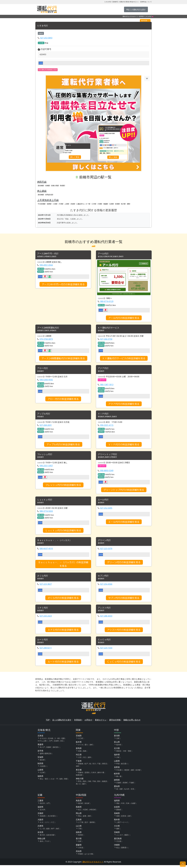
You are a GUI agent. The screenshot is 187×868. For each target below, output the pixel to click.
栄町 (78, 769)
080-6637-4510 (46, 551)
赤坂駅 (73, 204)
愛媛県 (79, 848)
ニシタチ (120, 838)
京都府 (40, 816)
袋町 (132, 773)
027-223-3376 (106, 551)
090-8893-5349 (107, 472)
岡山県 (79, 816)
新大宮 (42, 838)
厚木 (99, 784)
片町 (118, 760)
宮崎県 (117, 835)
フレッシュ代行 (46, 456)
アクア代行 (104, 369)
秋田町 (81, 838)
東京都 (79, 773)
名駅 (121, 792)
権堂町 (127, 773)
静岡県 (117, 783)
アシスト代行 (105, 610)
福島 (61, 782)
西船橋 (81, 766)
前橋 (80, 754)
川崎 (89, 784)
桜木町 (119, 747)
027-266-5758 (106, 340)
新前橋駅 (41, 186)
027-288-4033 (106, 619)
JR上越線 (42, 191)
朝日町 (81, 806)
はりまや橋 (89, 857)
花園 (63, 741)
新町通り (56, 750)
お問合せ (88, 723)
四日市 (42, 806)
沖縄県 (117, 848)
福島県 (40, 779)
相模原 (104, 784)
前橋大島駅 (55, 186)
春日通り (124, 766)
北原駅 (112, 204)
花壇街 (87, 775)
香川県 (79, 841)
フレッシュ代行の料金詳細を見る (63, 486)
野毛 (80, 784)
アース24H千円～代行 (49, 254)
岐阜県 (117, 776)
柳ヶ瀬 (119, 779)
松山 (118, 850)
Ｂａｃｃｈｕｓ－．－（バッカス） (56, 542)
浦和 (89, 760)
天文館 (119, 844)
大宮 (80, 760)
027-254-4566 (106, 586)
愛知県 (117, 789)
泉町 (91, 747)
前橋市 (41, 33)
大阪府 (40, 822)
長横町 (49, 750)
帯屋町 (81, 857)
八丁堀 (81, 825)
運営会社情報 (115, 723)
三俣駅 (55, 204)
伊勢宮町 (93, 812)
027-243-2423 (46, 619)
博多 (118, 806)
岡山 (80, 819)
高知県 (79, 854)
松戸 (86, 766)
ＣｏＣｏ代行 (105, 642)
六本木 (93, 775)
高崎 (85, 754)
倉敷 (85, 819)
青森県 (40, 747)
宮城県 (40, 760)
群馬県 (141, 16)
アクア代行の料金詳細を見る (124, 405)
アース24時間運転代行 (49, 328)
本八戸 (42, 750)
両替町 (125, 785)
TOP (48, 723)
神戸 (53, 831)
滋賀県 (40, 810)
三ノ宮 (42, 831)
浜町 (129, 819)
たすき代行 (43, 26)
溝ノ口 (78, 787)
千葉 (99, 766)
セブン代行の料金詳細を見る (124, 600)
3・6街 (57, 741)
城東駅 (49, 204)
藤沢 (84, 787)
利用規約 (78, 723)
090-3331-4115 (107, 426)
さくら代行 (43, 578)
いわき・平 (54, 782)
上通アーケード (122, 825)
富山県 (117, 745)
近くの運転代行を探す (62, 723)
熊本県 (117, 822)
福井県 (117, 757)
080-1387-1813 (107, 386)
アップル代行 (44, 415)
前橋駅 (48, 186)
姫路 (48, 831)
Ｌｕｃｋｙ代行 (46, 501)
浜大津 (42, 812)
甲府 (118, 766)
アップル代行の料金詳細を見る (63, 445)
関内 (85, 784)
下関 (80, 831)
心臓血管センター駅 (83, 204)
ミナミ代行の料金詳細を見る (63, 632)
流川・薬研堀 (90, 825)
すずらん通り (43, 744)
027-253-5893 (46, 38)
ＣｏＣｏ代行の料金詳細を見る (124, 665)
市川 (94, 766)
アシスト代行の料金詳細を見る (124, 632)
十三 (53, 825)
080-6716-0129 (107, 302)
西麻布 (81, 775)
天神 (127, 806)
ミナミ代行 (43, 610)
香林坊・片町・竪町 (124, 754)
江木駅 (94, 204)
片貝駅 (61, 204)
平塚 (94, 784)
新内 (42, 844)
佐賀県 (117, 810)
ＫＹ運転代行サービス (110, 328)
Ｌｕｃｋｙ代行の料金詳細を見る (63, 532)
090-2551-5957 (46, 467)
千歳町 (132, 785)
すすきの (43, 741)
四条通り (43, 819)
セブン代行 (104, 578)
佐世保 (124, 819)
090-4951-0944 (46, 265)
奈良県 (40, 835)
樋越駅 (106, 204)
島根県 (79, 810)
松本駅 (138, 773)
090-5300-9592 (46, 381)
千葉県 (79, 764)
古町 (118, 741)
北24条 (51, 741)
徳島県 (79, 835)
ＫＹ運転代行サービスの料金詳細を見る (124, 359)
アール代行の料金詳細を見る (124, 318)
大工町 (81, 741)
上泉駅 (67, 204)
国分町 (42, 763)
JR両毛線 (42, 182)
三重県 (40, 803)
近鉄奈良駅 (50, 838)
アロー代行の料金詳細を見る (63, 400)
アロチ (47, 844)
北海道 (40, 738)
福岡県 (117, 803)
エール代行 (104, 501)
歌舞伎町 (79, 778)
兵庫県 (40, 829)
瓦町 (80, 844)
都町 (118, 831)
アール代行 (104, 254)
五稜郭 (56, 744)
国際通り (124, 850)
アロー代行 (43, 369)
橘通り (127, 838)
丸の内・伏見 (129, 792)
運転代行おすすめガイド (130, 16)
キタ (42, 825)
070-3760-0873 (46, 340)
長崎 (118, 819)
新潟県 (117, 738)
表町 (89, 819)
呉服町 (119, 785)
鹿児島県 (118, 841)
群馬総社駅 (49, 195)
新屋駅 (118, 204)
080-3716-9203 (46, 513)
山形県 (40, 773)
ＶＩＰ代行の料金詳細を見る (124, 445)
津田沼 (104, 766)
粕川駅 (123, 204)
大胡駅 (100, 204)
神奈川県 (80, 781)
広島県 (79, 822)
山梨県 (117, 764)
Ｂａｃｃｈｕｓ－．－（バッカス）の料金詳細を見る (63, 566)
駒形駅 (63, 186)
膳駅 (129, 204)
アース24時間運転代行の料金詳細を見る (63, 359)
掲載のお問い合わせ (132, 723)
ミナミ (47, 825)
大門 (51, 744)
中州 (123, 806)
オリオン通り (83, 747)
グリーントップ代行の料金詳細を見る (124, 491)
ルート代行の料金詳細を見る (63, 665)
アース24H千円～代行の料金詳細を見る (63, 285)
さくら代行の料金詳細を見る (63, 600)
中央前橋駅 (42, 204)
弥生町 (87, 806)
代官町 (85, 812)
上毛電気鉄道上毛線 (48, 200)
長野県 (117, 770)
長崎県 (117, 816)
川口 (85, 760)
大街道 (81, 850)
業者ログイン (101, 723)
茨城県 (79, 738)
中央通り (120, 773)
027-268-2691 (46, 426)
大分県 (117, 829)
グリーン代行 (105, 542)
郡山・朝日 (44, 782)
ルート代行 (43, 642)
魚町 (57, 831)
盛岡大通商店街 (46, 756)
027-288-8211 (46, 651)
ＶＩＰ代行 (104, 415)
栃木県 (79, 745)
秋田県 (40, 766)
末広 (62, 744)
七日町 (42, 775)
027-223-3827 (46, 586)
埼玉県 (79, 757)
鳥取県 (79, 803)
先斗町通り (52, 819)
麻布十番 (101, 775)
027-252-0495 (106, 510)
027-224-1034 (106, 651)
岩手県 (40, 754)
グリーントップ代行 (109, 456)
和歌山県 (41, 841)
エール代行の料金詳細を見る (124, 524)
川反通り (43, 769)
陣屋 (66, 782)
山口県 (79, 829)
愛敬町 (119, 812)
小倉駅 (133, 806)
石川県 (117, 751)
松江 (80, 812)
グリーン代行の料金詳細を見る (124, 564)
